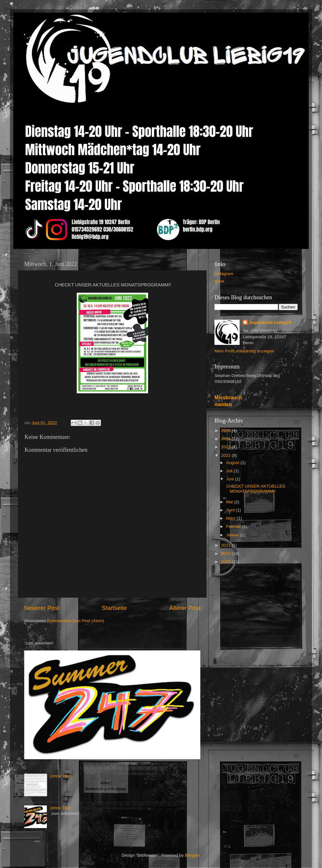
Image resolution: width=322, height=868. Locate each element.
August (233, 463)
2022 (226, 455)
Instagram (224, 274)
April (231, 510)
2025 (226, 431)
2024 (226, 439)
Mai (230, 502)
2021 (226, 545)
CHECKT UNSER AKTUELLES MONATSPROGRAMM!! (255, 489)
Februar (234, 526)
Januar (233, 535)
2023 (226, 447)
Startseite (114, 608)
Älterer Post (185, 608)
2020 (226, 553)
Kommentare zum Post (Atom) (76, 621)
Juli (230, 471)
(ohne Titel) (61, 776)
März (231, 518)
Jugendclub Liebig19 (270, 322)
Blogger (192, 855)
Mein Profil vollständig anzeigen (244, 351)
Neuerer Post (42, 608)
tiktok (219, 281)
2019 (226, 562)
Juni (231, 479)
